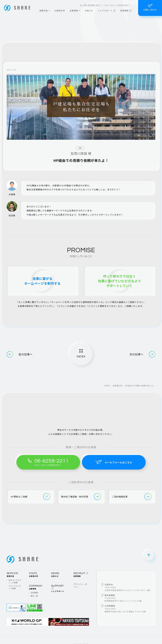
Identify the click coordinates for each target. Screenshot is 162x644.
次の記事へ (142, 354)
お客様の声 (117, 386)
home (107, 386)
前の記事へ (20, 354)
